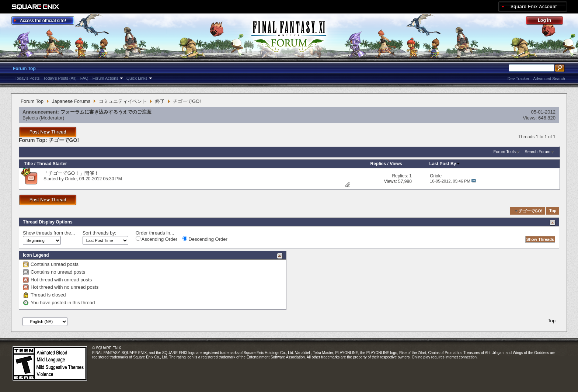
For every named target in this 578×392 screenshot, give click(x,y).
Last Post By (445, 164)
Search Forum (537, 152)
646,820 (547, 118)
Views (396, 164)
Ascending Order (156, 239)
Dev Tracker (518, 79)
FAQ (84, 78)
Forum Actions (105, 78)
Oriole (71, 179)
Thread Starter (52, 164)
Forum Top (24, 69)
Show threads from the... (49, 233)
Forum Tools (505, 152)
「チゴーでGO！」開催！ (71, 173)
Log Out (548, 22)
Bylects (30, 118)
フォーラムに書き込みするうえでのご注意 (106, 112)
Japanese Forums (71, 101)
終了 (160, 101)
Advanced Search (549, 79)
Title (28, 164)
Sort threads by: (100, 233)
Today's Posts (27, 78)
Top (553, 211)
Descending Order (205, 239)
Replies (378, 164)
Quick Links (137, 78)
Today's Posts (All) (60, 78)
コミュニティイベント (123, 101)
